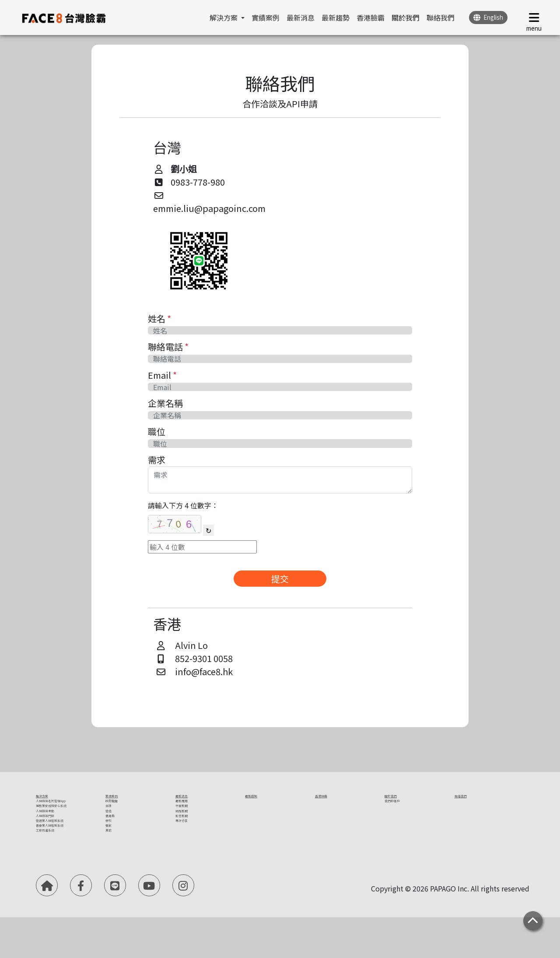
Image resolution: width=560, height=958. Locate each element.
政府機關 (119, 812)
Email (162, 375)
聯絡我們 (441, 18)
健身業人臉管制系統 (67, 878)
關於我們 (406, 18)
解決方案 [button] (224, 18)
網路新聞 (189, 835)
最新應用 (189, 812)
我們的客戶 (402, 812)
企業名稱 (165, 403)
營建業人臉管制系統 (67, 867)
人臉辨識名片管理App (70, 812)
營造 (112, 835)
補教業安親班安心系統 (67, 828)
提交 (280, 579)
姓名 (159, 319)
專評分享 (189, 858)
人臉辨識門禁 (57, 855)
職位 (157, 431)
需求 (157, 460)
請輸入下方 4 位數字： (183, 505)
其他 (112, 881)
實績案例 (266, 18)
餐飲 (112, 870)
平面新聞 (189, 823)
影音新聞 (189, 846)
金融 (112, 823)
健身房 (116, 846)
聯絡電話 (168, 347)
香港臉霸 (371, 18)
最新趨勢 (336, 18)
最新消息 (301, 18)
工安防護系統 (57, 890)
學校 (112, 858)
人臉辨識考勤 (57, 844)
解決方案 (50, 800)
